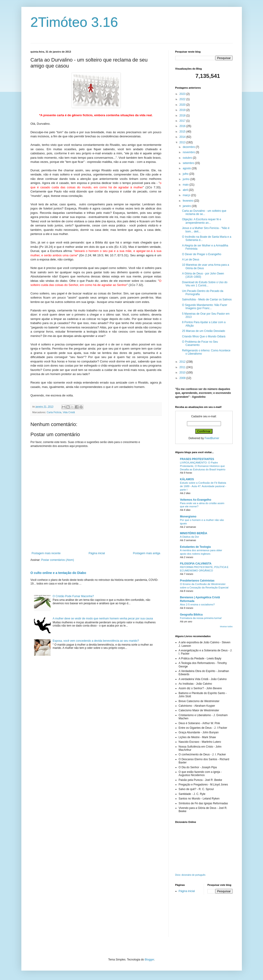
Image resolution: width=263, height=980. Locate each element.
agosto (187, 168)
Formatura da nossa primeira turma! (201, 618)
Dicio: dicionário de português (190, 875)
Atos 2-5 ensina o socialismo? (197, 604)
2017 (183, 121)
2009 (183, 378)
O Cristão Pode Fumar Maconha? (73, 596)
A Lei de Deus (191, 260)
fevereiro (188, 201)
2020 (183, 105)
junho (186, 179)
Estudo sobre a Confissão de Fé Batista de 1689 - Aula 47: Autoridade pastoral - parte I (203, 486)
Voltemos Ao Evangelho (196, 500)
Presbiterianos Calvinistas (197, 581)
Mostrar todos (226, 627)
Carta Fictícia (54, 412)
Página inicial (97, 553)
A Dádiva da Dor (190, 537)
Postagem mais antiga (147, 553)
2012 (183, 362)
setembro (189, 163)
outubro (188, 158)
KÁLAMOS (187, 479)
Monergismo (188, 517)
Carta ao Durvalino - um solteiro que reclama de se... (204, 212)
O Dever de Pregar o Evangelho (202, 254)
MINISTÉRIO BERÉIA (194, 533)
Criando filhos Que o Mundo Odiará (204, 336)
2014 (183, 137)
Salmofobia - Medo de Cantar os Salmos (207, 299)
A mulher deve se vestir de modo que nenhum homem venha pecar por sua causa (103, 619)
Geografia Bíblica (191, 615)
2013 (183, 142)
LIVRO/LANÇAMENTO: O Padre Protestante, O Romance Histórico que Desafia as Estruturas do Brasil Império (203, 466)
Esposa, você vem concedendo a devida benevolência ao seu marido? (96, 641)
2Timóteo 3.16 (74, 22)
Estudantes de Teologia (195, 547)
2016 (183, 126)
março (187, 195)
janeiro (187, 206)
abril (186, 190)
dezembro (189, 147)
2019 (183, 110)
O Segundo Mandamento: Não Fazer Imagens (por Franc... (205, 307)
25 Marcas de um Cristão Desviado (203, 331)
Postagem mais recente (46, 553)
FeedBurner (212, 438)
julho (186, 174)
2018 (183, 116)
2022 (183, 99)
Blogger (149, 960)
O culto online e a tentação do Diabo (58, 573)
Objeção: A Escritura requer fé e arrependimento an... (201, 221)
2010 (183, 373)
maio (186, 185)
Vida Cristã (69, 412)
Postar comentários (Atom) (58, 560)
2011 (183, 367)
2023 (183, 94)
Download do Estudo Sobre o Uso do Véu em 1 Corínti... (205, 284)
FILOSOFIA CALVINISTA (196, 564)
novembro (189, 152)
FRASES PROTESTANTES (197, 459)
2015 (183, 132)
